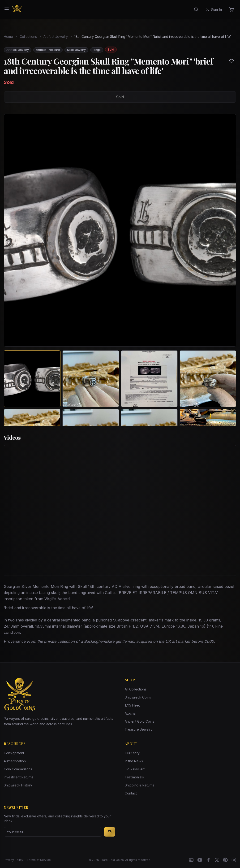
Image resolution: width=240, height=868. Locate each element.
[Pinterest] (225, 860)
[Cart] (231, 9)
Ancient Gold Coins (139, 721)
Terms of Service (39, 860)
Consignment (14, 753)
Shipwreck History (18, 785)
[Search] (196, 9)
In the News (134, 761)
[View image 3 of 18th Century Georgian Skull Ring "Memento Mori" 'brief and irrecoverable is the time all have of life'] (149, 379)
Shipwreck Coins (138, 697)
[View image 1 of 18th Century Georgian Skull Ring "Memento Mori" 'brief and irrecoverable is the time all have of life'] (32, 379)
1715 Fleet (132, 705)
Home (8, 37)
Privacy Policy (13, 860)
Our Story (132, 753)
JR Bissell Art (135, 769)
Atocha (130, 713)
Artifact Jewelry (56, 37)
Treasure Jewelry (139, 729)
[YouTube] (200, 860)
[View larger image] (120, 230)
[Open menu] (7, 9)
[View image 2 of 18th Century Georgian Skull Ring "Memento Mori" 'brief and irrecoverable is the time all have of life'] (91, 379)
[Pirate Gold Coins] (17, 9)
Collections (28, 37)
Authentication (15, 761)
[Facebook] (208, 860)
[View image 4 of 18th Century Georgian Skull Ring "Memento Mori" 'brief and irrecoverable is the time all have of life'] (208, 379)
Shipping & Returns (139, 785)
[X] (217, 860)
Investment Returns (19, 777)
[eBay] (191, 860)
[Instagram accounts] (234, 860)
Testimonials (134, 777)
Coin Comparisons (18, 769)
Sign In (214, 9)
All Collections (136, 689)
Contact (131, 793)
